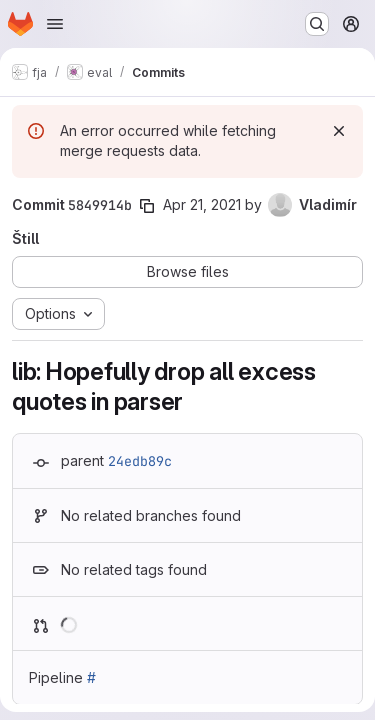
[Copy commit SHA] (147, 206)
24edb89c (140, 461)
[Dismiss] (339, 131)
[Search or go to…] (317, 24)
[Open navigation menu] (55, 24)
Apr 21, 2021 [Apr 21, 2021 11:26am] (202, 204)
